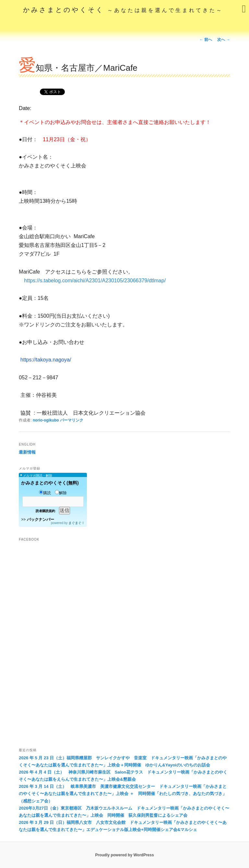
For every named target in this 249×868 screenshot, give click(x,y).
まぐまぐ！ (77, 523)
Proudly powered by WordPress (124, 855)
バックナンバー (41, 520)
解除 (61, 493)
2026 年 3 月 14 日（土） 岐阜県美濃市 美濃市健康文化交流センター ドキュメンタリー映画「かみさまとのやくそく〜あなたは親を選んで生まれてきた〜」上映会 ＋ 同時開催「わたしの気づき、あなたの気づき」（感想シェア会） (123, 794)
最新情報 (27, 452)
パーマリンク (72, 420)
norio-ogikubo (46, 420)
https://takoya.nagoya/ (46, 360)
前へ (206, 40)
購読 (45, 493)
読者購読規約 (45, 511)
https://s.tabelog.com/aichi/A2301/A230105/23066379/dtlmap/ (95, 281)
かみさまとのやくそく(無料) (50, 483)
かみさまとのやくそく (123, 10)
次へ (224, 40)
